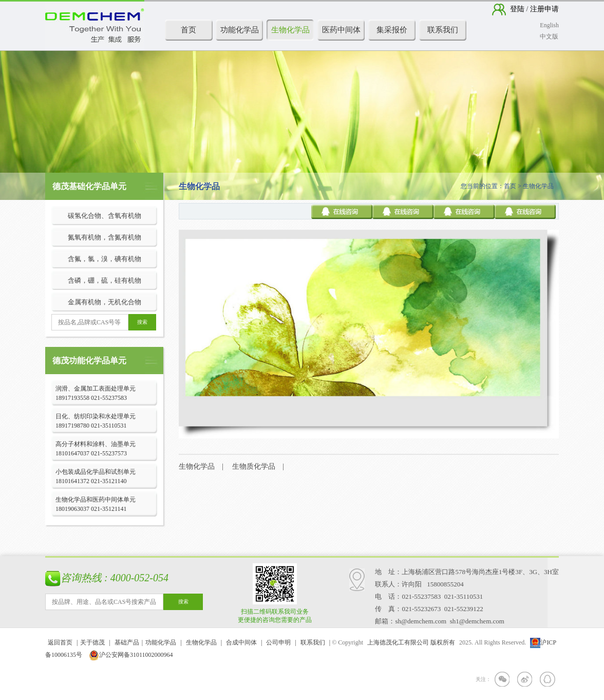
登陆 (518, 9)
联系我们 (443, 30)
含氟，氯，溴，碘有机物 (105, 259)
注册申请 (544, 9)
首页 (188, 30)
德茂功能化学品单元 (89, 361)
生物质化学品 (254, 466)
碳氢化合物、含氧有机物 (105, 216)
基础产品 (127, 642)
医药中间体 (341, 30)
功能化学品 (240, 30)
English (549, 25)
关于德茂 (92, 642)
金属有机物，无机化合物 (105, 302)
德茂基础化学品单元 (89, 186)
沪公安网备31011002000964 (131, 655)
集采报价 (392, 30)
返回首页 (60, 642)
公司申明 (278, 642)
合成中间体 (241, 642)
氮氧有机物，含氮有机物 (105, 237)
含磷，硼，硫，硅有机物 (105, 280)
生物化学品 (290, 30)
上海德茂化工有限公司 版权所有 (411, 642)
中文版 (549, 36)
